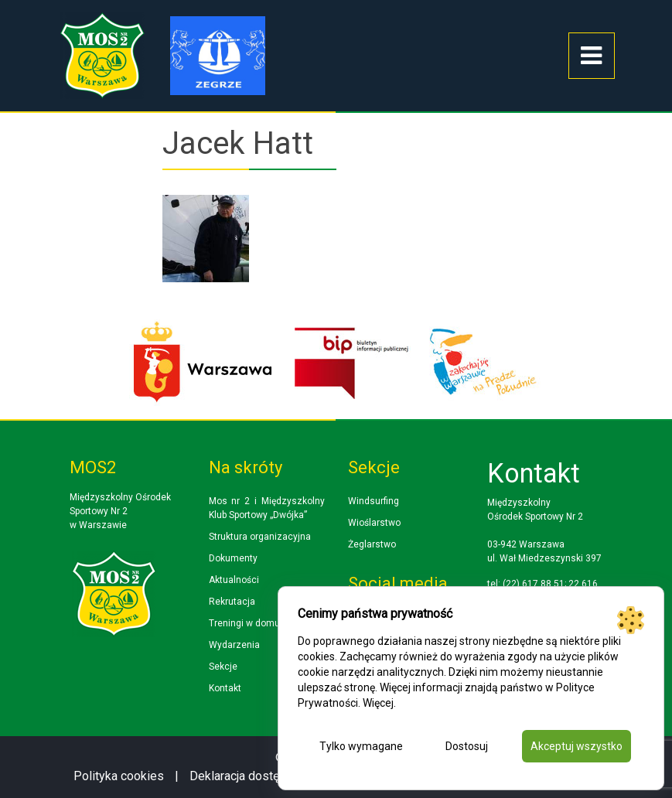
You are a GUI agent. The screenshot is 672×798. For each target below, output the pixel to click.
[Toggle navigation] (592, 56)
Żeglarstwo (372, 544)
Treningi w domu (244, 623)
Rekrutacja (232, 602)
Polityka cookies (119, 776)
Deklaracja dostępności (252, 776)
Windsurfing (374, 501)
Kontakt (225, 688)
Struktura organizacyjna (260, 537)
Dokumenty (233, 558)
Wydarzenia (234, 645)
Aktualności (234, 580)
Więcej (378, 703)
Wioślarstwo (374, 523)
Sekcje (223, 667)
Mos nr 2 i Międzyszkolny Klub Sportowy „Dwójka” (267, 508)
